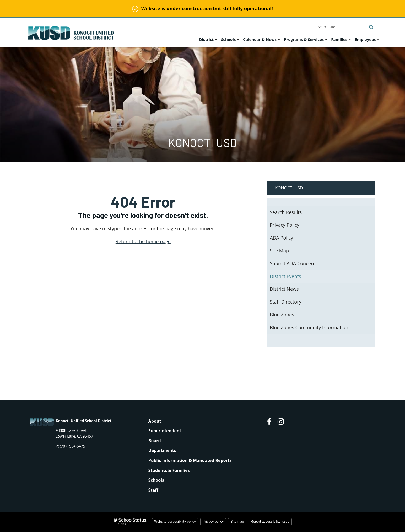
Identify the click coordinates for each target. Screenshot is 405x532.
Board (155, 441)
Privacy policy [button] (213, 522)
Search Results (286, 212)
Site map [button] (237, 522)
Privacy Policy (284, 225)
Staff (153, 490)
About (155, 421)
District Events (285, 276)
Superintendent (165, 431)
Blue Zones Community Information (309, 327)
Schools (156, 480)
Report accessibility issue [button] (270, 522)
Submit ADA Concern (293, 263)
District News (284, 289)
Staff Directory (285, 302)
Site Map (279, 251)
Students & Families (169, 470)
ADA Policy (281, 238)
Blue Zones (282, 315)
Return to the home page (143, 241)
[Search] (371, 27)
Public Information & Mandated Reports (190, 460)
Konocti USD (289, 188)
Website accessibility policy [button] (175, 522)
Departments (162, 450)
